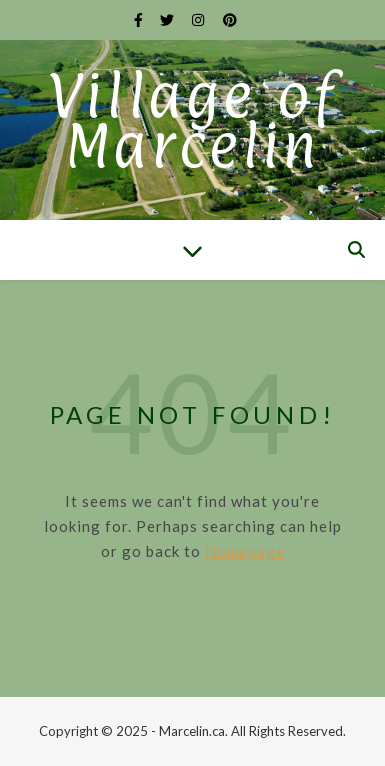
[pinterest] (230, 19)
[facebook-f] (140, 19)
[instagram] (199, 19)
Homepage (245, 551)
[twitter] (168, 19)
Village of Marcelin (192, 121)
